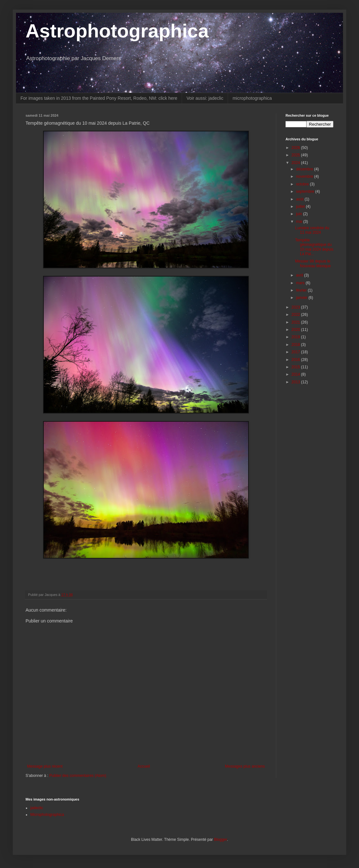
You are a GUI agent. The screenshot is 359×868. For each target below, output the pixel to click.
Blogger (221, 840)
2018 (296, 345)
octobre (303, 184)
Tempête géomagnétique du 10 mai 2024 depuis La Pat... (314, 247)
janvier (302, 298)
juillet (301, 207)
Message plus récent (45, 766)
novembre (305, 176)
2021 (296, 322)
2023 (296, 307)
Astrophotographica (117, 31)
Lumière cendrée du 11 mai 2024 (312, 230)
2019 (296, 337)
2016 (296, 360)
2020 (296, 330)
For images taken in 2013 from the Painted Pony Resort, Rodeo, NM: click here (99, 98)
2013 (296, 382)
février (302, 290)
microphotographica (252, 98)
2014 (296, 374)
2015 (296, 367)
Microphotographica (47, 815)
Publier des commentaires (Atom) (78, 776)
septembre (306, 192)
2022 (296, 315)
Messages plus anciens (245, 766)
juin (300, 214)
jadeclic (37, 808)
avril (300, 275)
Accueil (144, 766)
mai (300, 222)
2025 (296, 155)
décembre (305, 169)
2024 (296, 163)
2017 (296, 352)
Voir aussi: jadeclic (205, 98)
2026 (296, 148)
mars (301, 283)
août (300, 199)
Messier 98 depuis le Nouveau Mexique (313, 263)
